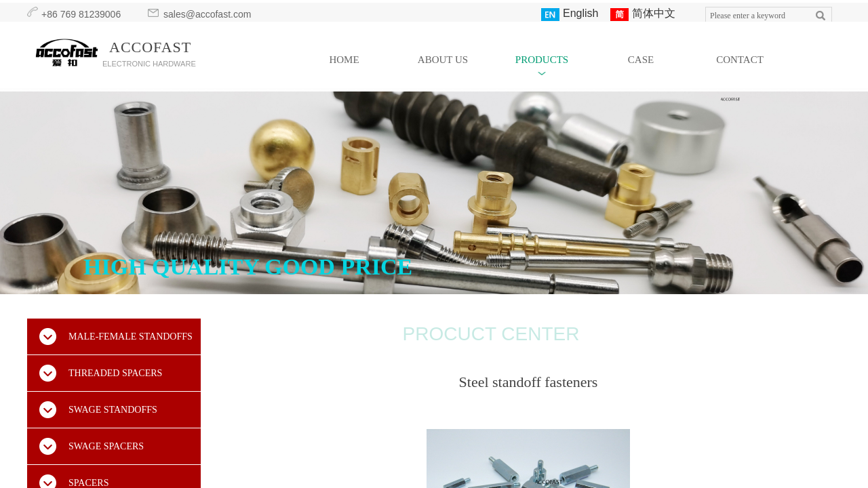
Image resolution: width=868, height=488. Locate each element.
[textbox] (756, 16)
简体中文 (643, 14)
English (570, 14)
